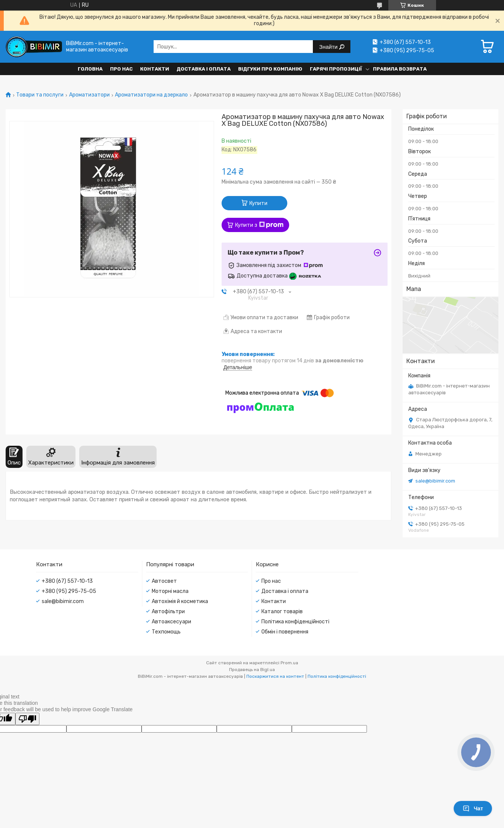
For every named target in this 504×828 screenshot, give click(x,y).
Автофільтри (168, 612)
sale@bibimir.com (435, 481)
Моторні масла (170, 591)
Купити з (259, 225)
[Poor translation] (27, 719)
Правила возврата (400, 69)
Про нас (121, 69)
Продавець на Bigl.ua (252, 670)
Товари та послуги (40, 95)
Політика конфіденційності (295, 622)
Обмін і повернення (285, 632)
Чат (473, 808)
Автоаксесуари (171, 622)
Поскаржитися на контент (275, 676)
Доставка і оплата (204, 69)
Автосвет (164, 581)
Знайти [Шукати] (329, 47)
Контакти (155, 69)
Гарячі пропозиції (336, 69)
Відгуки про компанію (270, 69)
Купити (258, 203)
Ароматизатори (89, 95)
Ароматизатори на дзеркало (151, 95)
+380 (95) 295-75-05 (69, 591)
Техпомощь (166, 632)
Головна (90, 69)
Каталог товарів (282, 612)
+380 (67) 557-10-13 (67, 581)
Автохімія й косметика (180, 601)
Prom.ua (289, 663)
